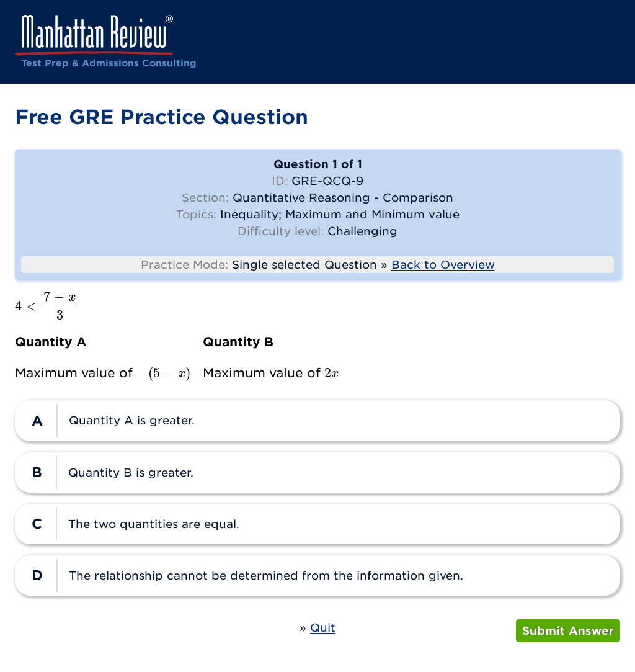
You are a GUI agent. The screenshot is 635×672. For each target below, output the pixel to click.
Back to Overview (443, 265)
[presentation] (47, 306)
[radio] (317, 420)
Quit (323, 628)
